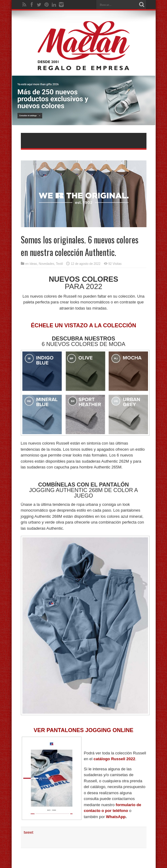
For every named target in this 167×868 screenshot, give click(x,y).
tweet (29, 832)
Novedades (46, 264)
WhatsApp (116, 817)
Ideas (33, 264)
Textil (59, 264)
